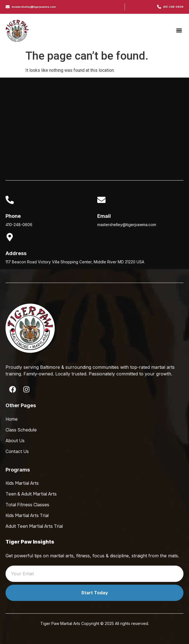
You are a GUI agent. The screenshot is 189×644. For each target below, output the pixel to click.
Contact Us (17, 451)
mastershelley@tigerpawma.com (34, 7)
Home (12, 419)
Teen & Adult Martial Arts (31, 494)
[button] (179, 31)
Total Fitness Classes (27, 505)
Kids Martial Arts (22, 483)
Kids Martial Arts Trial (27, 516)
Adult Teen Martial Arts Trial (34, 526)
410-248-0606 (173, 7)
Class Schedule (21, 430)
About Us (15, 441)
